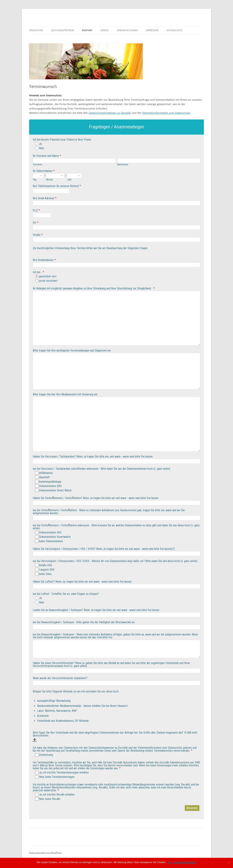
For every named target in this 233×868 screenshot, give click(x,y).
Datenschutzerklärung (185, 862)
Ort (34, 223)
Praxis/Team (36, 30)
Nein (40, 148)
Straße (37, 235)
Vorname (37, 164)
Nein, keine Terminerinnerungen (55, 777)
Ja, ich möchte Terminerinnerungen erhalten (62, 772)
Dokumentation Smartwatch (53, 537)
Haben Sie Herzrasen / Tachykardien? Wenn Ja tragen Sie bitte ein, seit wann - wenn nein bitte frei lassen (93, 456)
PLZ (35, 210)
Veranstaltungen (127, 30)
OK (170, 862)
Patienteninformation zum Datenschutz (166, 113)
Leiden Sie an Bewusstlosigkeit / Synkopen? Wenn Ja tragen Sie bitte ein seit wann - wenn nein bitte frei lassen (96, 610)
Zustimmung (44, 755)
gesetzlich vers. (46, 276)
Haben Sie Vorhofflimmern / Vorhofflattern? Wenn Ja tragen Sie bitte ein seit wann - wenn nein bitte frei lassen (96, 498)
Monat (50, 180)
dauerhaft (42, 477)
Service (105, 30)
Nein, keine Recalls (48, 799)
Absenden (192, 808)
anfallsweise (44, 473)
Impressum (152, 30)
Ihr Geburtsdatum (43, 171)
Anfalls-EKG (44, 565)
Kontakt (87, 30)
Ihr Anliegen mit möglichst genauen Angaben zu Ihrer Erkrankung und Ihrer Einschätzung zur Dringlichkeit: (93, 288)
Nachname (123, 164)
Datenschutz (174, 30)
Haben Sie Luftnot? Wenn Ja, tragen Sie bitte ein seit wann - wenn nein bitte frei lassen (82, 582)
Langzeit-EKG (45, 570)
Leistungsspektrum (62, 30)
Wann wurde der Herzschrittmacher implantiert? (60, 678)
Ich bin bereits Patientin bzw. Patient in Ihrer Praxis (62, 140)
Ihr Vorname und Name (46, 156)
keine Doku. (44, 574)
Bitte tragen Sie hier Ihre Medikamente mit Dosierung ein (65, 394)
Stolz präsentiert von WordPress (45, 853)
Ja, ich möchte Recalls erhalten (55, 795)
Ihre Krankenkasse (43, 260)
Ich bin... (37, 272)
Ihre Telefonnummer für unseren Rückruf (56, 186)
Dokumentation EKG (48, 486)
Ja (38, 144)
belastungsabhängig (48, 482)
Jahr (69, 180)
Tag (35, 180)
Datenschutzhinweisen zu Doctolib (110, 113)
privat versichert (46, 281)
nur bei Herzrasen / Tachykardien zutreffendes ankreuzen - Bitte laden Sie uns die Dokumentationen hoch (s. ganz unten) (101, 469)
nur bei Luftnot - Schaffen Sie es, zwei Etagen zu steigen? (66, 594)
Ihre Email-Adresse (44, 198)
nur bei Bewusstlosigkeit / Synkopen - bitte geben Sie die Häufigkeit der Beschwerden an (84, 622)
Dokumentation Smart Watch (53, 490)
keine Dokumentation (49, 541)
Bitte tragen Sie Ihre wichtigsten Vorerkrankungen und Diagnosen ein (72, 350)
